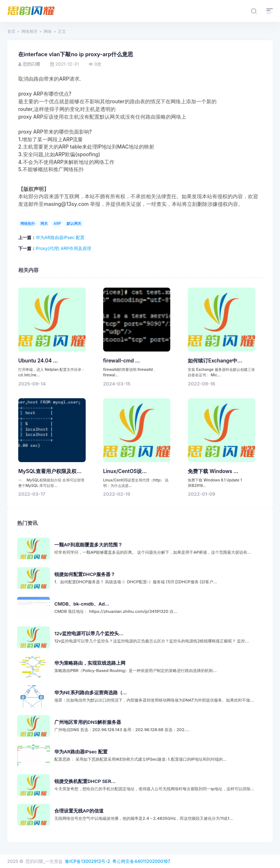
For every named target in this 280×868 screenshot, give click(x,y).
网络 (48, 31)
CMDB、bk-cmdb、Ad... (82, 604)
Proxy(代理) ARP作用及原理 (63, 248)
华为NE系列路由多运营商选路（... (91, 693)
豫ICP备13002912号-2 (87, 861)
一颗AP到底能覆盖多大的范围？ (88, 545)
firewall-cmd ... (122, 361)
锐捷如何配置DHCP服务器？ (85, 574)
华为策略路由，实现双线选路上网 (90, 663)
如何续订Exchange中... (215, 361)
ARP (57, 223)
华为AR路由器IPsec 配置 (60, 237)
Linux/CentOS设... (125, 471)
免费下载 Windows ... (213, 471)
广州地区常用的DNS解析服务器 (88, 722)
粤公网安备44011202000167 (141, 861)
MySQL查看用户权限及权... (50, 471)
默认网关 (74, 223)
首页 (11, 31)
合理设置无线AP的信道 (79, 811)
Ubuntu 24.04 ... (38, 361)
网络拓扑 (28, 223)
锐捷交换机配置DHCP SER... (85, 781)
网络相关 (30, 31)
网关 (44, 223)
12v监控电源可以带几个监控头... (89, 633)
